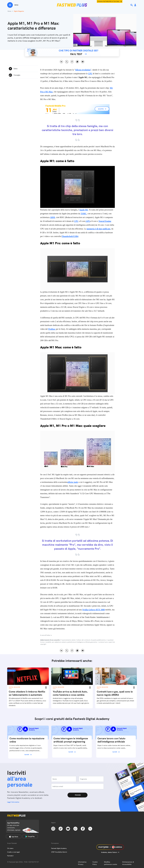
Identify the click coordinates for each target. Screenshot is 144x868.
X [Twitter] (67, 62)
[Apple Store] (14, 836)
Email (83, 62)
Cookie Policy (95, 863)
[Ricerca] (132, 5)
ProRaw (52, 329)
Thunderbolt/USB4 (70, 236)
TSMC (84, 214)
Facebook (72, 62)
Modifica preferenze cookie (111, 863)
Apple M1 (84, 210)
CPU (90, 74)
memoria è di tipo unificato (98, 229)
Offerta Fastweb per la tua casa (108, 1)
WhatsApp (77, 62)
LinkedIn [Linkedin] (61, 62)
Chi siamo (10, 848)
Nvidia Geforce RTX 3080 (94, 610)
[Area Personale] (135, 5)
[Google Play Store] (30, 836)
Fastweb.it (10, 856)
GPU (88, 221)
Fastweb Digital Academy (59, 848)
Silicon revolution (83, 70)
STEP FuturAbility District (59, 852)
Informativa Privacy (82, 863)
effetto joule (73, 482)
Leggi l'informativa (13, 802)
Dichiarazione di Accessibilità (128, 863)
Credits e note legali (13, 852)
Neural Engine (105, 221)
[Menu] (13, 5)
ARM (52, 217)
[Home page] (72, 5)
